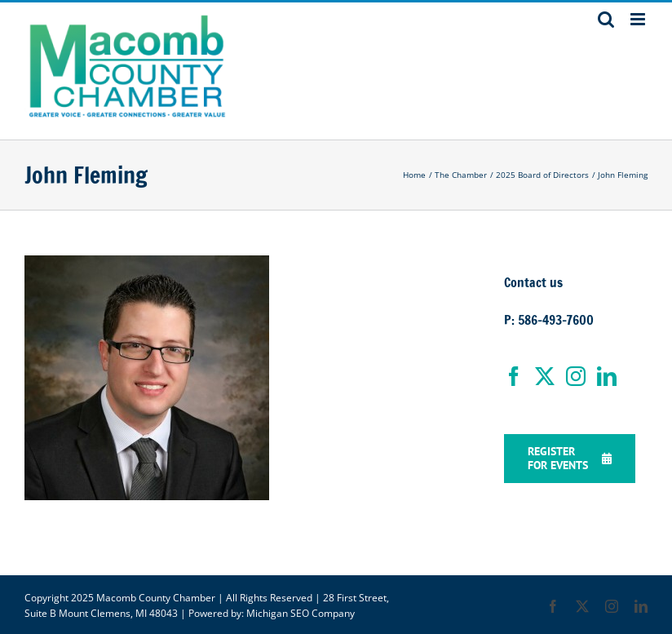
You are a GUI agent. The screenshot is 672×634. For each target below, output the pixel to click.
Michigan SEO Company (301, 613)
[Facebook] (514, 376)
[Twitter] (545, 376)
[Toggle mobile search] (606, 19)
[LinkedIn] (607, 376)
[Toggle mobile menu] (639, 19)
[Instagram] (576, 376)
